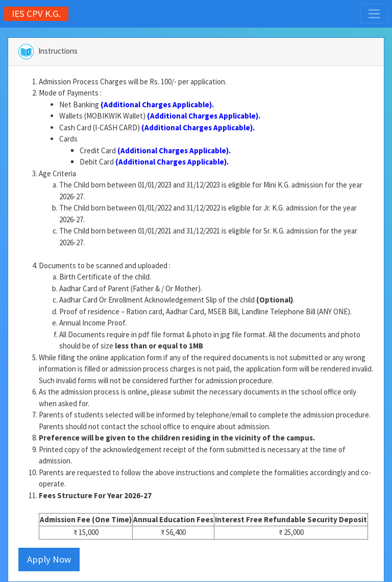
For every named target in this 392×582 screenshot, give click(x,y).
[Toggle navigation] (374, 14)
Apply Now (49, 559)
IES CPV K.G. (36, 14)
